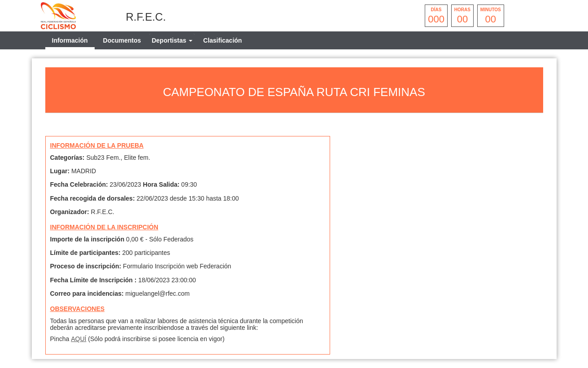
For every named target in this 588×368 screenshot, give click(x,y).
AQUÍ (78, 339)
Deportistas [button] (172, 40)
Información (70, 40)
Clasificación (222, 40)
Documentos (122, 40)
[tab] (172, 40)
